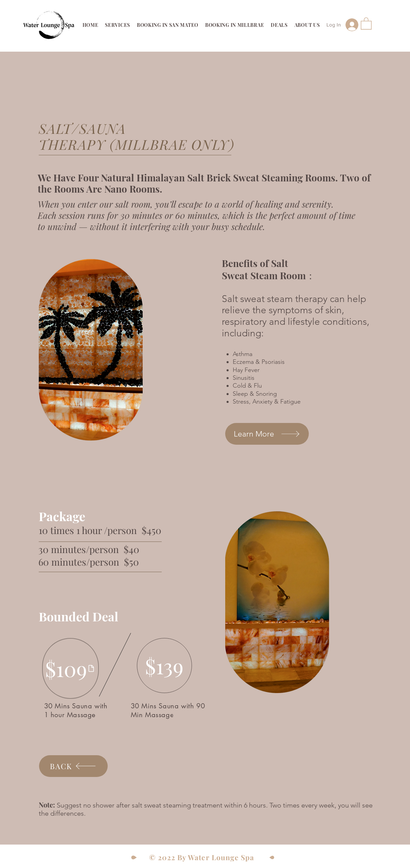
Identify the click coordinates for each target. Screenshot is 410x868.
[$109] (70, 668)
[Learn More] (267, 434)
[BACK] (73, 766)
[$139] (164, 666)
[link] (366, 23)
